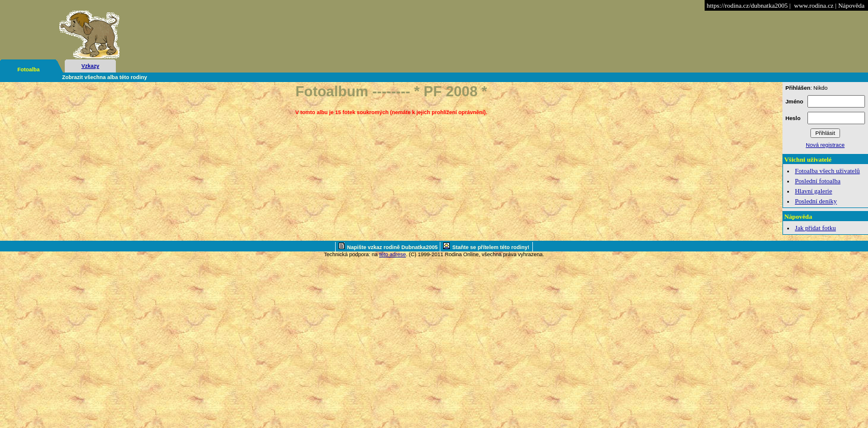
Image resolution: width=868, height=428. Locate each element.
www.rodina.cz (813, 5)
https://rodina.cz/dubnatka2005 (747, 5)
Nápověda (852, 5)
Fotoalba (29, 70)
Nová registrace (825, 145)
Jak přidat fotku (815, 228)
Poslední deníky (816, 201)
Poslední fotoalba (818, 181)
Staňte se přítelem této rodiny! (491, 247)
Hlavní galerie (814, 191)
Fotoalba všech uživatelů (827, 171)
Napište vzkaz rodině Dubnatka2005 (393, 247)
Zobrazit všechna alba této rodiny (105, 77)
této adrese (392, 254)
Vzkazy (90, 66)
